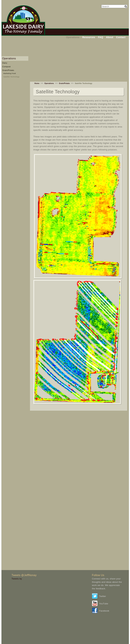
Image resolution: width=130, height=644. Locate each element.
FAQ (101, 37)
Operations (73, 37)
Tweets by (17, 579)
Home (37, 83)
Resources (89, 37)
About (110, 37)
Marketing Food (10, 73)
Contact (121, 37)
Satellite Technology (11, 77)
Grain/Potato (8, 70)
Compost (7, 66)
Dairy (5, 63)
